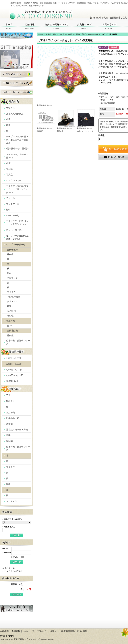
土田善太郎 (12, 250)
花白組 (10, 254)
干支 (8, 395)
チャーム (10, 198)
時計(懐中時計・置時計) (18, 149)
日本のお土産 (13, 418)
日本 (9, 273)
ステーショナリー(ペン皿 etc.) (17, 156)
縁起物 (9, 441)
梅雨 (8, 484)
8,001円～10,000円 (15, 375)
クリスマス (12, 301)
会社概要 (4, 631)
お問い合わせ (110, 26)
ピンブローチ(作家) (16, 245)
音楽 (8, 435)
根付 (8, 210)
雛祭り (10, 306)
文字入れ (10, 108)
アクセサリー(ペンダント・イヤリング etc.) (17, 223)
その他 (10, 316)
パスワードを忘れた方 (12, 571)
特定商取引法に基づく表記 (74, 631)
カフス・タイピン (15, 230)
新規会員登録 (8, 568)
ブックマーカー (14, 204)
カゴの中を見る (100, 18)
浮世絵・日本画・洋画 (17, 430)
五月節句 (11, 311)
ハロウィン (12, 278)
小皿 (8, 119)
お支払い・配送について (57, 26)
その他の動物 (13, 297)
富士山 (9, 424)
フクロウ (11, 292)
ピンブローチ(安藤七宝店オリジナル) (17, 237)
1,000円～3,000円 (14, 358)
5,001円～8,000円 (14, 370)
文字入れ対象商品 (15, 114)
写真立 (9, 175)
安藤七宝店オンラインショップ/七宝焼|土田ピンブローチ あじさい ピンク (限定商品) (41, 15)
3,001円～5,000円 (14, 364)
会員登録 (114, 18)
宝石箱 (9, 169)
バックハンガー (14, 181)
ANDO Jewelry (13, 215)
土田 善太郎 (13, 331)
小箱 (8, 163)
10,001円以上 (12, 381)
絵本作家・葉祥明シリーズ (18, 342)
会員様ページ (84, 26)
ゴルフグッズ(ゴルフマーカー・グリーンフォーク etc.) (18, 189)
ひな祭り (10, 401)
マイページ (28, 631)
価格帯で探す (51, 34)
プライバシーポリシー (48, 631)
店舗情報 (30, 26)
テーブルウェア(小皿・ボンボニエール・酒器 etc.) (17, 140)
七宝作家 (10, 321)
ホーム (9, 26)
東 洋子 (10, 326)
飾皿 (8, 125)
